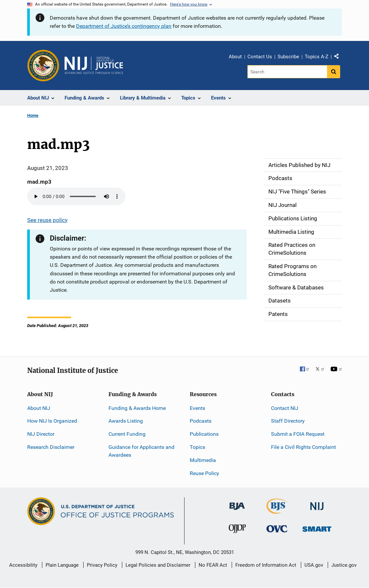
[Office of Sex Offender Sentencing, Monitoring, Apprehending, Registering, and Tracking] (317, 527)
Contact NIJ (285, 408)
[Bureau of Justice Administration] (237, 503)
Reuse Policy (204, 473)
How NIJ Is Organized (52, 421)
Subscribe (288, 57)
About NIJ (39, 408)
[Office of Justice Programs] (43, 65)
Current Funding (127, 434)
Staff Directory (288, 421)
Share (339, 58)
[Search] (287, 72)
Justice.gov (344, 565)
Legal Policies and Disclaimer (158, 565)
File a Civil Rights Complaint (303, 447)
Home (33, 115)
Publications (204, 434)
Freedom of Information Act (266, 565)
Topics (197, 447)
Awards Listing (126, 421)
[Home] (94, 65)
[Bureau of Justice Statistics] (277, 511)
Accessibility (23, 565)
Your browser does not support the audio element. (76, 196)
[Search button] (334, 72)
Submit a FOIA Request (298, 434)
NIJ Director (41, 434)
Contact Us (260, 57)
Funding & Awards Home (137, 408)
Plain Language (62, 565)
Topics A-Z (317, 57)
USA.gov (314, 565)
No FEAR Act (213, 565)
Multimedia (203, 460)
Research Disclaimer (51, 447)
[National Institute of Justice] (317, 503)
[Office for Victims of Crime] (277, 529)
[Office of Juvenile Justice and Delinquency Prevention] (237, 530)
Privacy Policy (102, 565)
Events (197, 408)
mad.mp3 (39, 182)
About (235, 57)
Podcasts (201, 421)
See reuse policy (47, 220)
